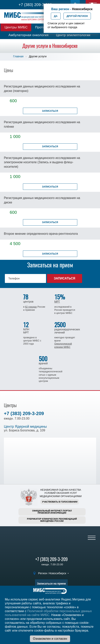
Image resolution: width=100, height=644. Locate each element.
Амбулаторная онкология (29, 35)
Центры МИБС (16, 27)
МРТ (57, 302)
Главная (18, 56)
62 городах (31, 307)
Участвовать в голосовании (60, 502)
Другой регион (77, 16)
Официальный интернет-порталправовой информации (52, 512)
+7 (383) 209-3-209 (35, 5)
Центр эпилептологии (73, 35)
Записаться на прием (51, 584)
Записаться (50, 111)
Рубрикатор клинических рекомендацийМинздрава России (52, 520)
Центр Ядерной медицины (25, 427)
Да (56, 16)
